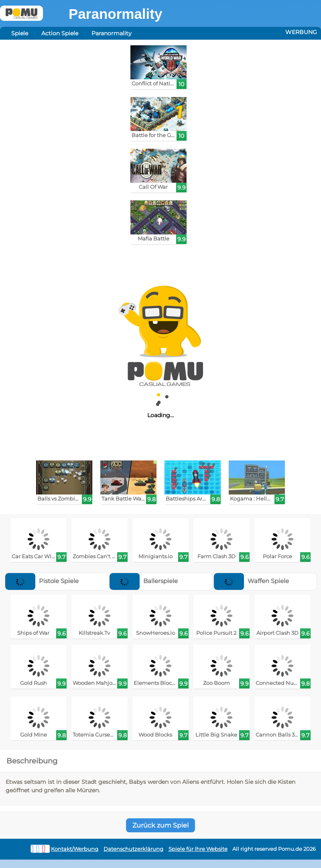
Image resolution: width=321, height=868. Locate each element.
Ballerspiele (144, 581)
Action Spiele (60, 33)
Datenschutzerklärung (133, 849)
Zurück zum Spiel (160, 825)
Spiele (20, 33)
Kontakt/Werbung (75, 849)
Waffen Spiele (251, 581)
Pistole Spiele (42, 581)
